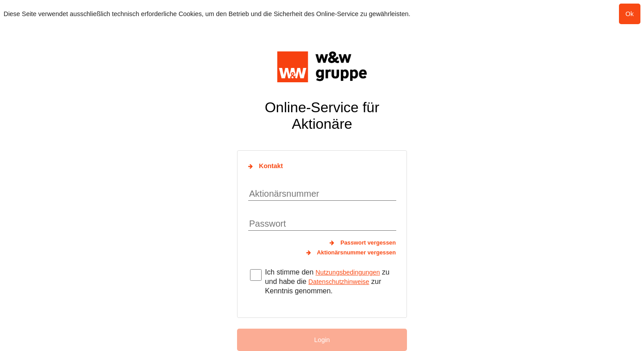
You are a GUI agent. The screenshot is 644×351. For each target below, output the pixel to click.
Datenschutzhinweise (339, 282)
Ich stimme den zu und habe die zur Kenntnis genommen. (327, 281)
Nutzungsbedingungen (348, 272)
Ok (630, 14)
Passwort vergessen (368, 243)
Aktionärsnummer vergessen (356, 252)
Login (322, 340)
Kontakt (271, 166)
